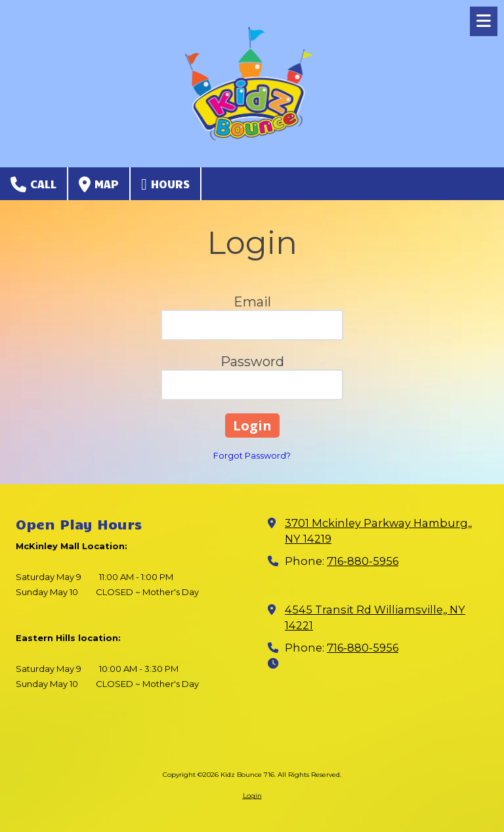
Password (252, 362)
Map (99, 184)
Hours (165, 184)
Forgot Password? (252, 455)
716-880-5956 (363, 561)
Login (252, 796)
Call (33, 184)
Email (252, 302)
